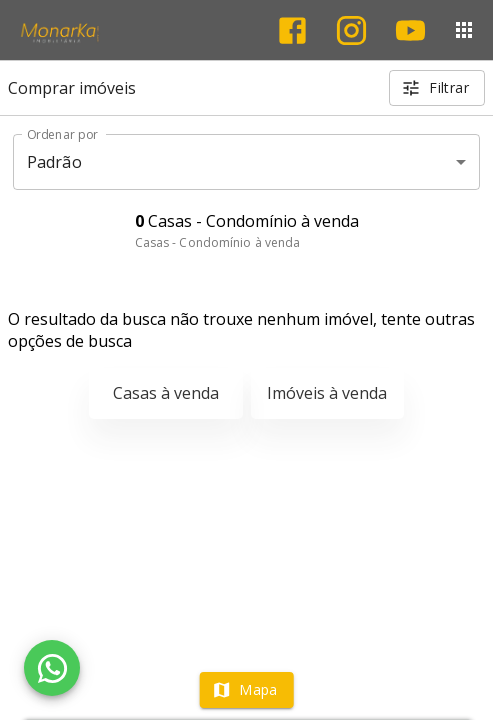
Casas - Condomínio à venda (218, 242)
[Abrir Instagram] (351, 30)
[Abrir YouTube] (410, 30)
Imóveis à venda (327, 393)
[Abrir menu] (464, 30)
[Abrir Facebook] (292, 30)
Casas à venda (166, 393)
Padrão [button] (54, 162)
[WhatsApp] (52, 668)
